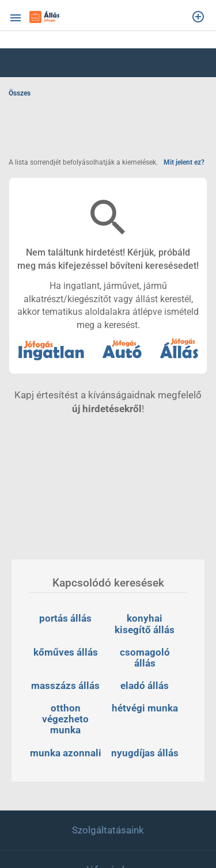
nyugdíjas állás (145, 753)
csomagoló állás (146, 658)
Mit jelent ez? (184, 162)
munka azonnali (66, 753)
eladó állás (145, 686)
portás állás (65, 618)
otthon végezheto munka (67, 719)
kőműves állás (66, 652)
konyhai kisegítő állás (145, 624)
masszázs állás (65, 686)
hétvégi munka (145, 708)
